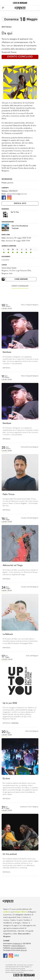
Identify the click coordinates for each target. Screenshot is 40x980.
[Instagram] (9, 197)
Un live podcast (10, 854)
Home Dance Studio (9, 268)
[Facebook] (4, 197)
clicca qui (24, 950)
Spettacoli (7, 27)
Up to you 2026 (10, 703)
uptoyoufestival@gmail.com (17, 194)
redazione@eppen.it (18, 946)
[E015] (17, 956)
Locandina (5, 260)
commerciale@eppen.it (18, 948)
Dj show (6, 779)
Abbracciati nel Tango (13, 565)
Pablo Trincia (9, 494)
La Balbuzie (8, 634)
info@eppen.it (17, 944)
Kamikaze (7, 352)
